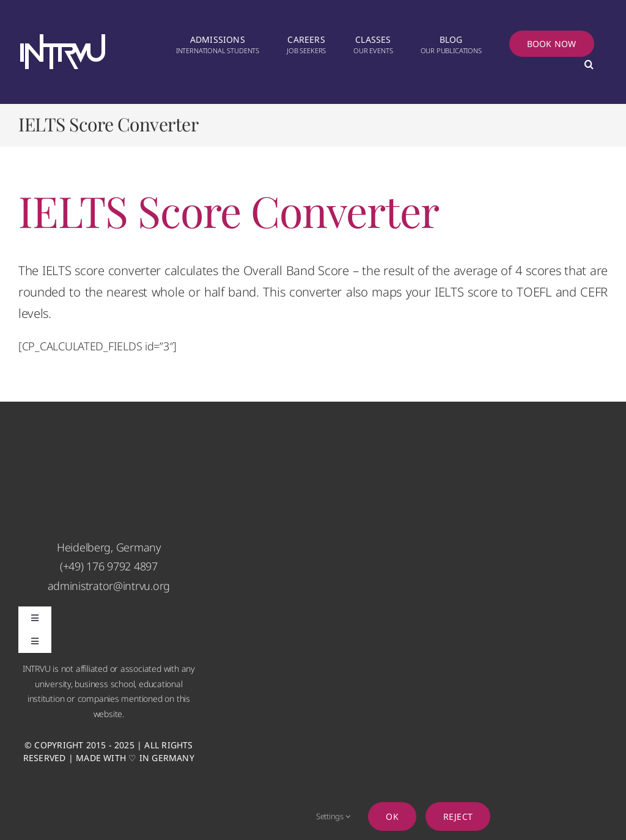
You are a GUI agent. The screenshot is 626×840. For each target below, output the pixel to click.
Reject (458, 816)
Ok (392, 816)
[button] (589, 65)
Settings (333, 816)
